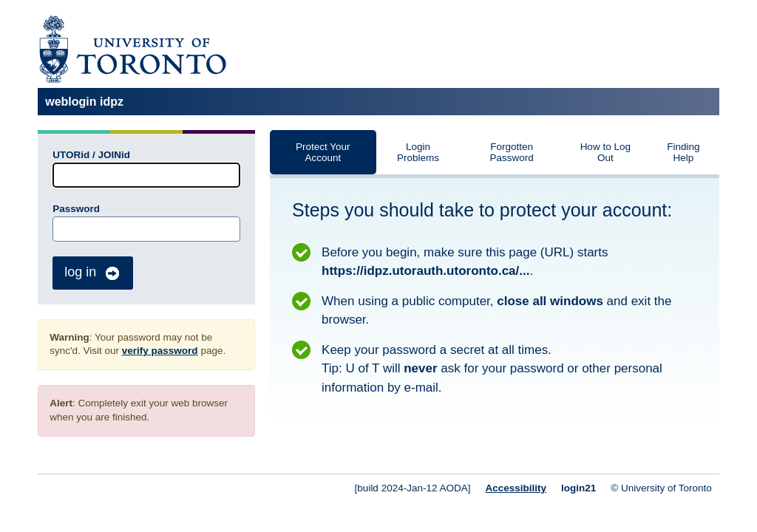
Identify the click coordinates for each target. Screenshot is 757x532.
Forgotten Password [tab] (512, 152)
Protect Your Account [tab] (323, 152)
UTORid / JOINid (91, 155)
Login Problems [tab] (418, 152)
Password (76, 209)
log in (93, 273)
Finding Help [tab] (683, 152)
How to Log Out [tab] (605, 152)
